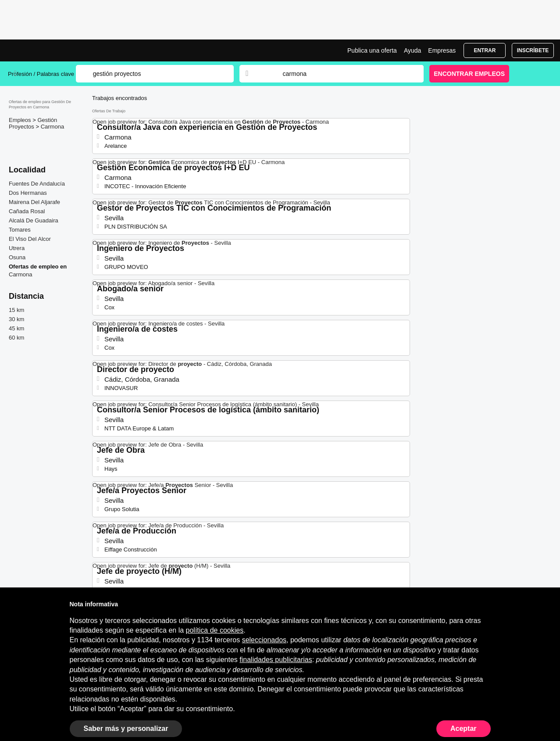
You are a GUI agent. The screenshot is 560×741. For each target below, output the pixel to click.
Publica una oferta (372, 50)
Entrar (485, 50)
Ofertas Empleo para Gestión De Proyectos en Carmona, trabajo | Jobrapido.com (41, 50)
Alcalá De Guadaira (34, 220)
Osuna (17, 257)
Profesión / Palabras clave (41, 74)
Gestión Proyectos (33, 123)
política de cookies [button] (215, 630)
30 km (16, 319)
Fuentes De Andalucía (37, 184)
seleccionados (264, 640)
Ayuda (412, 50)
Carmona (52, 127)
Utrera (17, 248)
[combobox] (345, 74)
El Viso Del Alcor (30, 239)
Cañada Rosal (27, 211)
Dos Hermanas (28, 193)
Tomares (20, 230)
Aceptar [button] (464, 728)
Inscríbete (533, 50)
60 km (16, 338)
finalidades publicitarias (276, 660)
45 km (16, 328)
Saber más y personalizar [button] (126, 728)
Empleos (21, 120)
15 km (16, 310)
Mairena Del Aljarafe (34, 202)
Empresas (442, 50)
